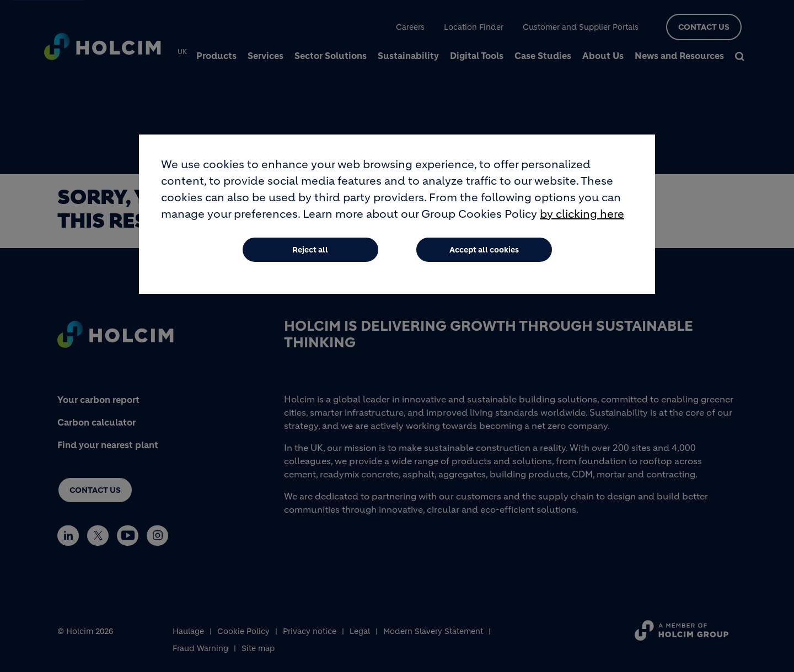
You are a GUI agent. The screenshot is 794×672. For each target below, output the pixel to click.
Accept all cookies (484, 250)
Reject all (310, 250)
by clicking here (582, 214)
